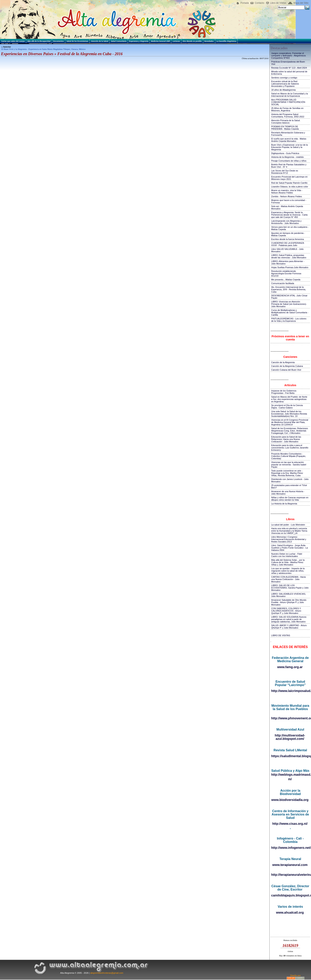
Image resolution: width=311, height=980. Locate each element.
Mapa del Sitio (301, 3)
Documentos (59, 41)
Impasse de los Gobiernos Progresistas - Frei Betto (284, 392)
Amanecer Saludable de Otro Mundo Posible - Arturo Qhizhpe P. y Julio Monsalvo (289, 602)
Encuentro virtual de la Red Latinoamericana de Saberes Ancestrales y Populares (285, 84)
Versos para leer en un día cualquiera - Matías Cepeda (290, 228)
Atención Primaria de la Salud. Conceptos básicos (286, 122)
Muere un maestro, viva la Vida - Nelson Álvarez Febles (287, 192)
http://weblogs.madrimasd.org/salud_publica (290, 775)
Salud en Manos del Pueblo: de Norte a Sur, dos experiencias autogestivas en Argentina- (289, 399)
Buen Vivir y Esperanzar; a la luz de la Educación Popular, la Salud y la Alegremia (290, 147)
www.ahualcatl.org (290, 913)
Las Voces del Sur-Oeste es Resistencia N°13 (285, 172)
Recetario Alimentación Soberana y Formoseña (288, 134)
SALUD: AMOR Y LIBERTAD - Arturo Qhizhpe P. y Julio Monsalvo (289, 627)
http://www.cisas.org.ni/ (290, 824)
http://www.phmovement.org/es (290, 718)
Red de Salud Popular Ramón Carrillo (289, 183)
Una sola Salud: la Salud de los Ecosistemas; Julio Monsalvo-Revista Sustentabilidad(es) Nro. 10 (289, 414)
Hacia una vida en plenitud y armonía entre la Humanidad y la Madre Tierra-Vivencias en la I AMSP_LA (289, 531)
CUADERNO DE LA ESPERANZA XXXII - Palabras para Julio (288, 244)
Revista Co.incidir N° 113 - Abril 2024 (289, 68)
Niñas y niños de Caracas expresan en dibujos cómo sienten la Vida (290, 499)
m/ (290, 779)
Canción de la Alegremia (283, 362)
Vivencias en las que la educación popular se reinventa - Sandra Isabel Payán (289, 465)
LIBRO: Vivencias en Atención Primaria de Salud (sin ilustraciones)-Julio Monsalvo (289, 304)
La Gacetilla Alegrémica (226, 41)
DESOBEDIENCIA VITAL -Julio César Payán (289, 297)
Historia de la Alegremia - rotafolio (287, 157)
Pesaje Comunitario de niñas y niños (289, 161)
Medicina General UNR (161, 41)
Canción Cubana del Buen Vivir (286, 370)
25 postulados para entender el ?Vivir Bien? (289, 486)
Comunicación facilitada (283, 283)
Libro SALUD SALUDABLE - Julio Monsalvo (287, 250)
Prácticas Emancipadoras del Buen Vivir (288, 63)
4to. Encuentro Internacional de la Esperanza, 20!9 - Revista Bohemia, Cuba (289, 289)
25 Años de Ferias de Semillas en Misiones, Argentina (287, 109)
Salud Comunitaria (119, 41)
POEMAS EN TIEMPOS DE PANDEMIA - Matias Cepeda (285, 128)
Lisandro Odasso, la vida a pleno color (290, 187)
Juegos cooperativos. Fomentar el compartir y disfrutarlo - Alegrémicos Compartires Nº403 (288, 56)
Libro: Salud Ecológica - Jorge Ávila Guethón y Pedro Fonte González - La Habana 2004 (290, 548)
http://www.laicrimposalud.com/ (290, 691)
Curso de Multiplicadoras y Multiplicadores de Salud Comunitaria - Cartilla (290, 312)
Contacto (259, 3)
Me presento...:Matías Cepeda (286, 280)
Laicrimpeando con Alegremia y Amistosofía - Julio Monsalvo (286, 222)
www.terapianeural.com (290, 865)
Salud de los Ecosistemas (77, 41)
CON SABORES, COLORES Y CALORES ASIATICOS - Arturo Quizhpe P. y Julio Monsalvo (286, 611)
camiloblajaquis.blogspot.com (290, 895)
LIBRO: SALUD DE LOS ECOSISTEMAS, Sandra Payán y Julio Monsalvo (290, 588)
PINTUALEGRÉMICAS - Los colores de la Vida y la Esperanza (289, 320)
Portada (245, 3)
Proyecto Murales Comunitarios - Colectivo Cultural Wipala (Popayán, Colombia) (289, 456)
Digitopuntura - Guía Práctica (285, 153)
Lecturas (176, 41)
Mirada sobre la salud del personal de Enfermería (289, 73)
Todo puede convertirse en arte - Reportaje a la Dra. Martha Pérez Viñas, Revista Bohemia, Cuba (287, 473)
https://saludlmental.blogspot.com (290, 756)
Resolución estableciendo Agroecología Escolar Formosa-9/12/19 (286, 273)
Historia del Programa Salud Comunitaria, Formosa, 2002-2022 (288, 115)
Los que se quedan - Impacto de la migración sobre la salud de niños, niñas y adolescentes (288, 571)
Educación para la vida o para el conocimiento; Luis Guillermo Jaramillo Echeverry (290, 448)
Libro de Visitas (278, 3)
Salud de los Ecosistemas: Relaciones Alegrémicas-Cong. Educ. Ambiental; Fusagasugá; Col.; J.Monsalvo (290, 431)
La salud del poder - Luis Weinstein (288, 525)
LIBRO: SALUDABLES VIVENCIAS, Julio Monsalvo (289, 595)
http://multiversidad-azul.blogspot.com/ (290, 737)
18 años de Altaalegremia (283, 90)
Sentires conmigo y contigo (284, 78)
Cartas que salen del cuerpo (13, 41)
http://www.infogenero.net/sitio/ (290, 848)
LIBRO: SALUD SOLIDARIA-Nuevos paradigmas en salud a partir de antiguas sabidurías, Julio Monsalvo (289, 619)
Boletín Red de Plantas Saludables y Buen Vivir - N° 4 (289, 166)
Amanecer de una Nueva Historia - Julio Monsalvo (288, 493)
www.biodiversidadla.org (290, 800)
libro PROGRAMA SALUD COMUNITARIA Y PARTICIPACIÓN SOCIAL (288, 102)
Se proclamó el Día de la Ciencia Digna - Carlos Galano (287, 406)
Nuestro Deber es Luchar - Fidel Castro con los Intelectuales (287, 555)
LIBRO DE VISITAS (281, 635)
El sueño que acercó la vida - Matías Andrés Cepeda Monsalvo (289, 140)
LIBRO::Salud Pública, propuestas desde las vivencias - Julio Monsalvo (289, 256)
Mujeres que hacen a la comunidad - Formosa (289, 201)
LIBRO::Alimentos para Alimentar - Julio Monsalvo (288, 262)
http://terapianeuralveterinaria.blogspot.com (290, 875)
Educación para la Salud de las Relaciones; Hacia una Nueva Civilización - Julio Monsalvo (286, 439)
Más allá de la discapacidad (39, 41)
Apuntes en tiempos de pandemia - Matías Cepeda (288, 234)
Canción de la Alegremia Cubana (287, 366)
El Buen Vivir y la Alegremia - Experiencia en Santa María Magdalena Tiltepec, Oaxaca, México (43, 49)
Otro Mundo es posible (192, 41)
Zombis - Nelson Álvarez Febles (287, 196)
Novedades (209, 41)
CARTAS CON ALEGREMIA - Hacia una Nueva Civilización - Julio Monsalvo (288, 579)
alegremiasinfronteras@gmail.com (107, 973)
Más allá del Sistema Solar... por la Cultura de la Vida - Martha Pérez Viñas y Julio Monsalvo (288, 562)
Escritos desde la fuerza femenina (288, 239)
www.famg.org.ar (290, 667)
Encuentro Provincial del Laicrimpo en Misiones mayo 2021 (289, 178)
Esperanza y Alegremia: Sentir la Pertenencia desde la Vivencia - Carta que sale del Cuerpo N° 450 (289, 215)
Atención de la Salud (100, 41)
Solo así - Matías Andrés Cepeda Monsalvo (287, 207)
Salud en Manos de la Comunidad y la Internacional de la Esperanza (290, 95)
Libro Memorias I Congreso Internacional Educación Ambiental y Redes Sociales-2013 (289, 539)
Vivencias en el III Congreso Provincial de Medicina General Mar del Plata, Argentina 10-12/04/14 (290, 422)
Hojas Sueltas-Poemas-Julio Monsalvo (290, 267)
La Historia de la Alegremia (284, 504)
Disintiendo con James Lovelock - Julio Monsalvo (290, 480)
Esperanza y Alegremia (139, 41)
